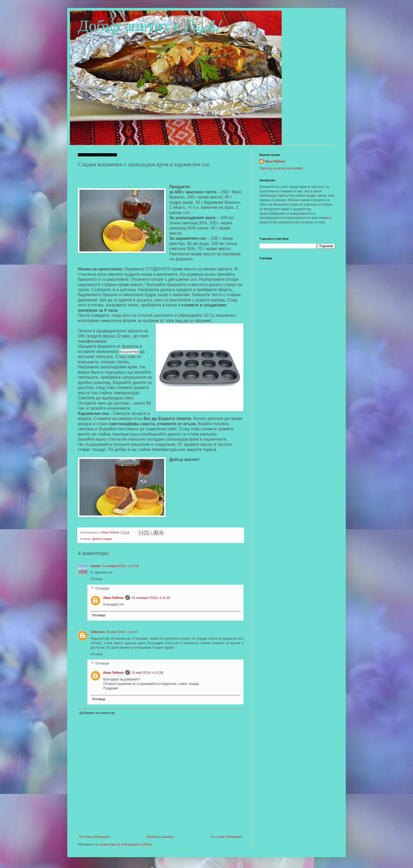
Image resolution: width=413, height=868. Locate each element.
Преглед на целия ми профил (281, 168)
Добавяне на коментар (97, 713)
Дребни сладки (102, 539)
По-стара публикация (226, 837)
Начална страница (160, 837)
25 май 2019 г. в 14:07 (122, 632)
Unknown (98, 632)
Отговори (102, 589)
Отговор (96, 579)
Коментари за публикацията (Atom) (126, 844)
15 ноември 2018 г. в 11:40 (151, 598)
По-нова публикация (94, 837)
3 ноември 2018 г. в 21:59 (120, 566)
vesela (95, 566)
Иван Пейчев (113, 598)
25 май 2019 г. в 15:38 (147, 673)
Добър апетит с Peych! (149, 26)
